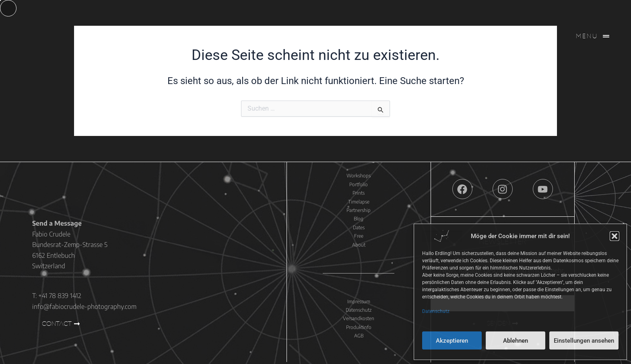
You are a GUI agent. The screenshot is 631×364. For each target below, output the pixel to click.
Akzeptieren (452, 341)
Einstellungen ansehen (584, 341)
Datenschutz (436, 311)
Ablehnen (516, 341)
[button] (615, 236)
